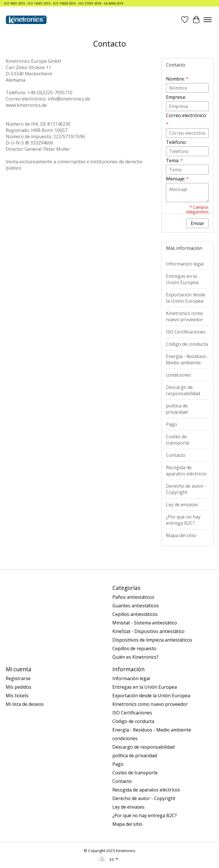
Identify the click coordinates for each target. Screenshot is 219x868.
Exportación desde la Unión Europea (186, 298)
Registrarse (18, 678)
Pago (172, 424)
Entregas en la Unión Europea (182, 279)
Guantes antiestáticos (136, 606)
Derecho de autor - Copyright (186, 489)
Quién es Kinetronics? (135, 657)
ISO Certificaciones (186, 332)
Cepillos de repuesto (134, 648)
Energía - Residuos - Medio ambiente (187, 359)
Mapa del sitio (181, 535)
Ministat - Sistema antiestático (145, 623)
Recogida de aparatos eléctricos (186, 471)
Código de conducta (187, 344)
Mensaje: (177, 179)
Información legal (185, 264)
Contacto (176, 455)
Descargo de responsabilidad (183, 390)
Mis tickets (17, 696)
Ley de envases (182, 505)
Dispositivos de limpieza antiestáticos (152, 640)
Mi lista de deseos (25, 704)
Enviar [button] (197, 223)
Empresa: (176, 97)
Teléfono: (176, 142)
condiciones (179, 375)
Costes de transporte (178, 440)
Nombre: (177, 79)
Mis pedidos (19, 687)
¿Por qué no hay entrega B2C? (183, 520)
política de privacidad (177, 409)
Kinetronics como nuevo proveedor (184, 316)
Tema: (174, 160)
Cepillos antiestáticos (135, 614)
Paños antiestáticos (133, 597)
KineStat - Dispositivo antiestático (148, 631)
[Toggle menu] (208, 20)
